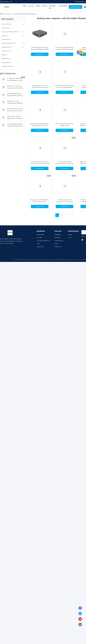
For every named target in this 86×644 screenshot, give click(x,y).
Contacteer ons (52, 7)
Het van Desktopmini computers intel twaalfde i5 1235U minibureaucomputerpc (64, 126)
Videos (38, 6)
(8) (6, 39)
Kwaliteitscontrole (59, 241)
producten (8, 14)
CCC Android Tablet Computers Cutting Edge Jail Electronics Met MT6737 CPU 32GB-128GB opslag (15, 125)
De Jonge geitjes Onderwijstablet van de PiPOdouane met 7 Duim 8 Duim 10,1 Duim (15, 80)
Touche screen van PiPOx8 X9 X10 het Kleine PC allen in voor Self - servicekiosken (40, 202)
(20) (7, 47)
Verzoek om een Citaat (76, 7)
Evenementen (63, 6)
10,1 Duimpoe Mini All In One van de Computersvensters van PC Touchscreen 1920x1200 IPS (40, 164)
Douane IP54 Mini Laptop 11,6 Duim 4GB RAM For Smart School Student (15, 95)
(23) (6, 28)
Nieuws (70, 238)
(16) (10, 32)
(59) (4, 36)
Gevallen (70, 235)
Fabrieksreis (57, 238)
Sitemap (57, 244)
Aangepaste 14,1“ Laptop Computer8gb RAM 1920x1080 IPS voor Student (16, 102)
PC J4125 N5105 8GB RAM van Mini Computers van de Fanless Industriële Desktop (64, 49)
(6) (7, 66)
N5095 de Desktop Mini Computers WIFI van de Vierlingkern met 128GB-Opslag (40, 49)
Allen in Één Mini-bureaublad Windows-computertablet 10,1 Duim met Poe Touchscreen (40, 126)
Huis (3, 14)
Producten (31, 6)
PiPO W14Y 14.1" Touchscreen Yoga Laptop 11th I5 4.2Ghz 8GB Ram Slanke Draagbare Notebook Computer (15, 87)
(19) (6, 59)
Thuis (25, 6)
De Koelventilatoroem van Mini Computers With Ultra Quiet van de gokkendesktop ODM (40, 88)
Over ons (45, 6)
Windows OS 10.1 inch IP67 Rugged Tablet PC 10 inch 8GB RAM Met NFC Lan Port (14, 118)
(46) (6, 24)
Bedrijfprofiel (58, 235)
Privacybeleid (17, 260)
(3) (6, 51)
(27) (9, 43)
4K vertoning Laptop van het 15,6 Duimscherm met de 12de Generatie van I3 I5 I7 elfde (15, 110)
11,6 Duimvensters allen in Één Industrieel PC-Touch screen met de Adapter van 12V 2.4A (64, 202)
